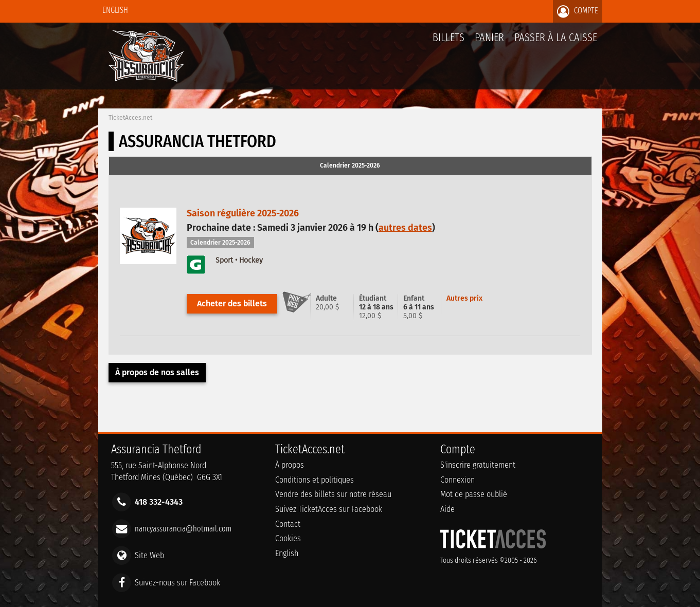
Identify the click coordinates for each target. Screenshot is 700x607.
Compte (578, 11)
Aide (447, 509)
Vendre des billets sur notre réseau (333, 494)
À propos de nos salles (157, 372)
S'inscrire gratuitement (478, 465)
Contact (288, 524)
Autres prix (464, 298)
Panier (489, 43)
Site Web (149, 555)
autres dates (405, 228)
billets (448, 37)
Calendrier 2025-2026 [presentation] (350, 165)
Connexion (457, 480)
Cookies (288, 538)
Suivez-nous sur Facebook (177, 582)
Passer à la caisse (556, 37)
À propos (290, 465)
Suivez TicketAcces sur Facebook (329, 509)
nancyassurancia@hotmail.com (183, 529)
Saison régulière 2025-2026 (243, 213)
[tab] (350, 166)
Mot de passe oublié (474, 494)
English (115, 10)
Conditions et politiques (315, 480)
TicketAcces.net (130, 118)
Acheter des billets (232, 303)
